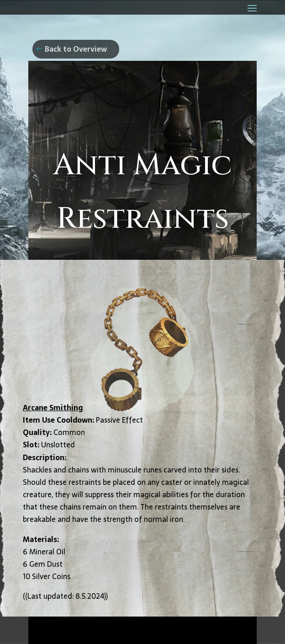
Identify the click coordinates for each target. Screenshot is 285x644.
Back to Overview (76, 49)
